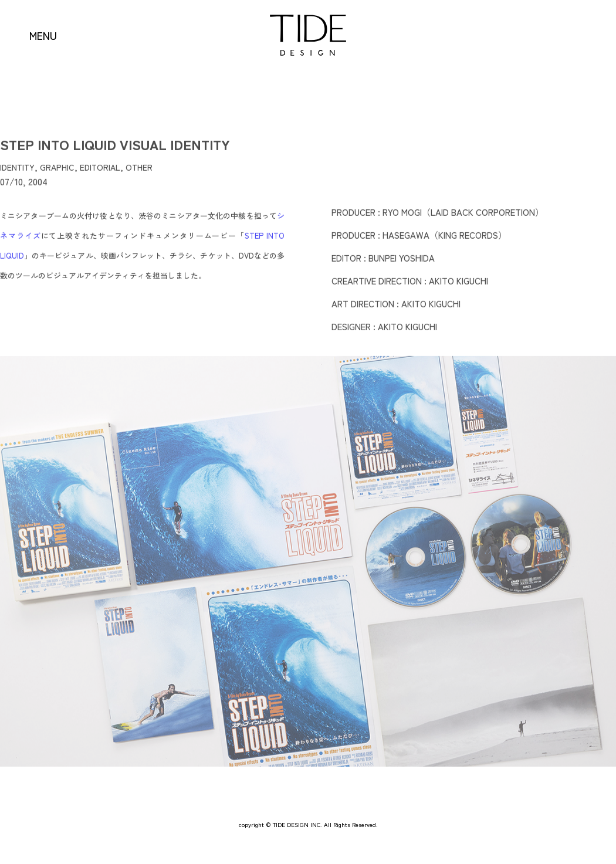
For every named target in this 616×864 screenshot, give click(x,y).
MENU (43, 35)
